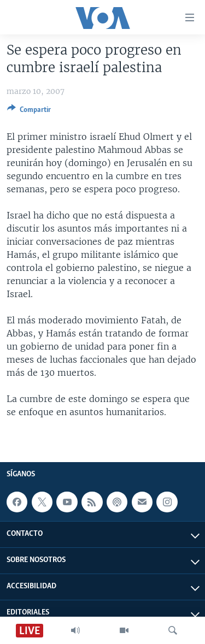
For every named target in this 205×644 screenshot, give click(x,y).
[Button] (29, 111)
